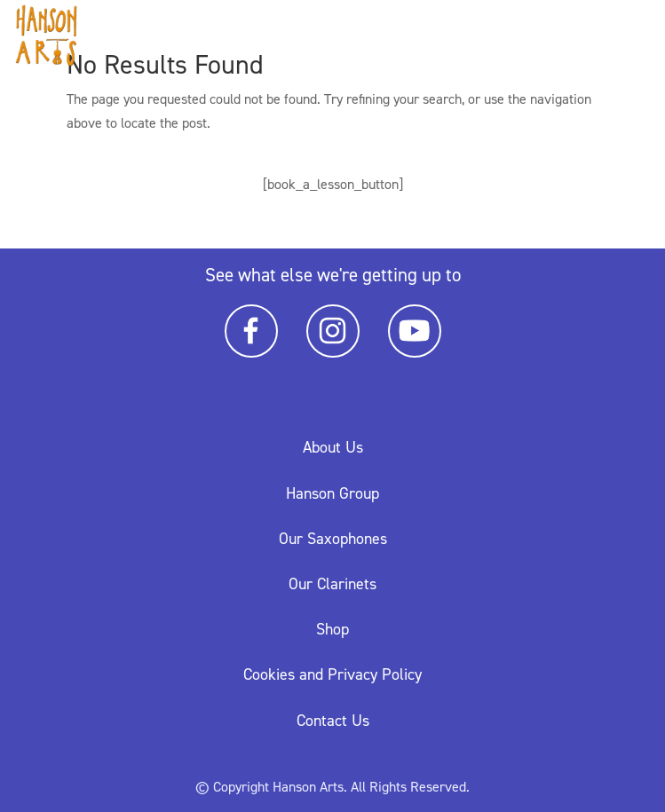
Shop (332, 629)
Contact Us (333, 721)
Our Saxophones (333, 539)
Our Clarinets (332, 584)
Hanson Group (332, 493)
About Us (333, 447)
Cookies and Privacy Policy (332, 674)
